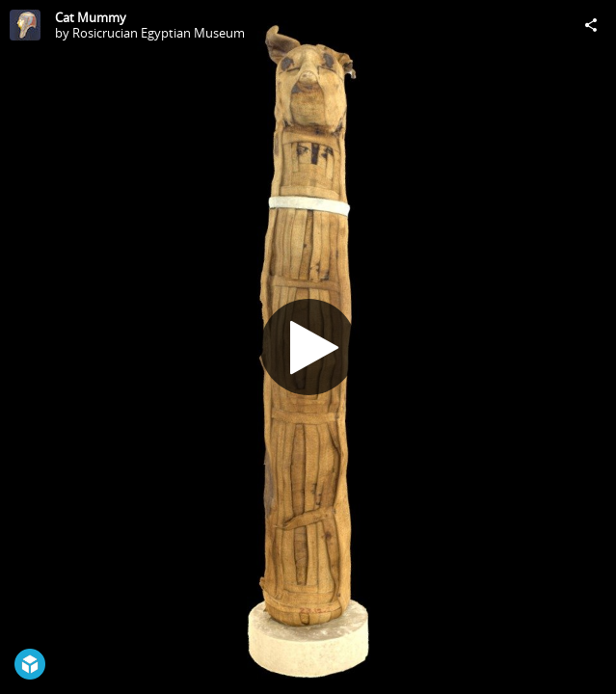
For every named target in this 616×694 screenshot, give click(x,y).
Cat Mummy (91, 17)
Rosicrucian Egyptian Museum (159, 33)
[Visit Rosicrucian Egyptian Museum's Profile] (25, 25)
